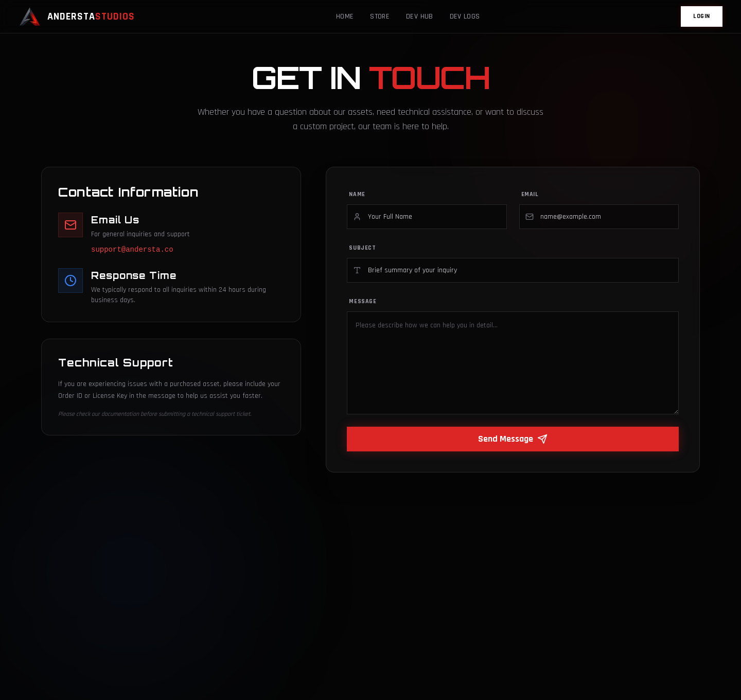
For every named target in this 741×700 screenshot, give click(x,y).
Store (380, 16)
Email (530, 194)
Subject (362, 248)
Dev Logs (465, 16)
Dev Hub (419, 16)
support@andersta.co (132, 250)
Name (357, 194)
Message (363, 301)
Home (345, 16)
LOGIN (702, 16)
